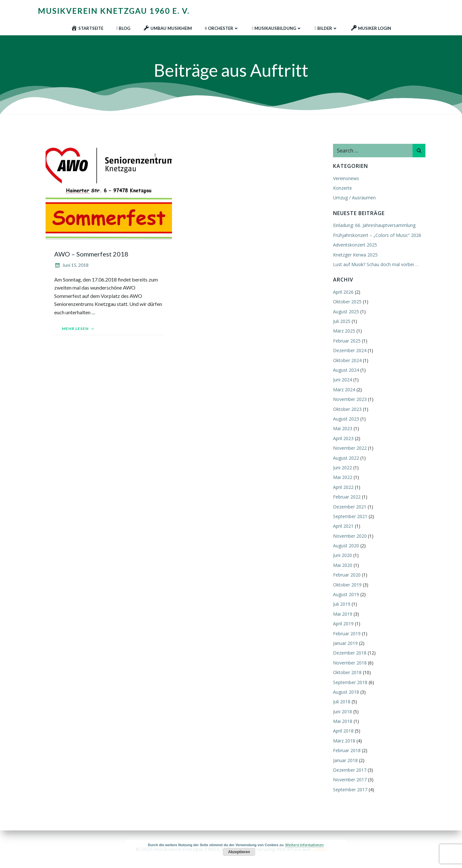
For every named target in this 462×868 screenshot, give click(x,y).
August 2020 (345, 546)
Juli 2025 (341, 321)
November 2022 (349, 448)
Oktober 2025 (347, 302)
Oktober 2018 (347, 673)
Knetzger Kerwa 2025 (355, 255)
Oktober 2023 (347, 409)
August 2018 (345, 692)
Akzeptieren (239, 852)
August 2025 (345, 312)
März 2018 (343, 741)
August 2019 (345, 595)
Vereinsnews (345, 179)
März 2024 (343, 390)
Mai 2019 (342, 614)
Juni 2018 (342, 712)
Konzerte (342, 188)
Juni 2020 (342, 556)
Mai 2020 (342, 565)
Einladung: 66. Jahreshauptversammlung (374, 226)
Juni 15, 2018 (72, 266)
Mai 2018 (342, 721)
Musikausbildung (277, 27)
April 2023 (343, 439)
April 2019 (343, 624)
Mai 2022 (342, 477)
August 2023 (345, 419)
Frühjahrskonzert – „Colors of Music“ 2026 (376, 235)
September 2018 (350, 683)
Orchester (222, 27)
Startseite (87, 27)
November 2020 (349, 536)
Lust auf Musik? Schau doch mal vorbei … (375, 265)
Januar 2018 (345, 761)
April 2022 (343, 487)
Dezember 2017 (349, 770)
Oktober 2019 (347, 585)
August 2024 (345, 370)
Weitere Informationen (304, 845)
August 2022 (345, 458)
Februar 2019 (346, 634)
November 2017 (349, 780)
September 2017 (350, 790)
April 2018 (343, 731)
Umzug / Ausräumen (354, 198)
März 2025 (343, 331)
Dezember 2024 (349, 351)
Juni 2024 (342, 380)
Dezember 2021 (349, 507)
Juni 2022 (342, 468)
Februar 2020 (346, 575)
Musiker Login (371, 27)
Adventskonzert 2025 (354, 245)
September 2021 (350, 517)
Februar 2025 (346, 341)
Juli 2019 (341, 604)
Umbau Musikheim (167, 27)
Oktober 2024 (347, 361)
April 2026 (343, 292)
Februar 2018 (346, 751)
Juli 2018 (341, 702)
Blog (123, 27)
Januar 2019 (345, 643)
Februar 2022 (346, 497)
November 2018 (349, 663)
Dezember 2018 (349, 653)
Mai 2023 (342, 429)
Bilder (326, 27)
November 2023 (349, 399)
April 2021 (343, 526)
